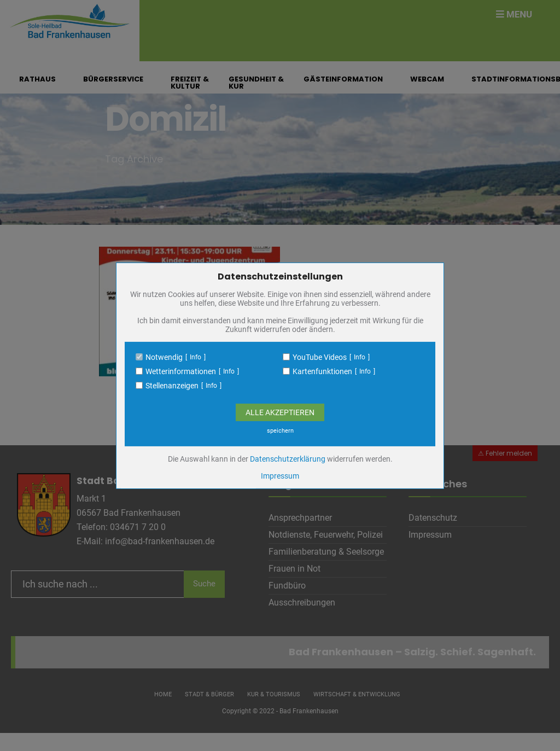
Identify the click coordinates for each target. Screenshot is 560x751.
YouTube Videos (320, 357)
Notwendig (164, 357)
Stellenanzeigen (172, 386)
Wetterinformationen (181, 371)
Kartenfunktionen (322, 371)
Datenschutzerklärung (288, 459)
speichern (280, 431)
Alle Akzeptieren (280, 412)
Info (196, 357)
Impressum (280, 476)
